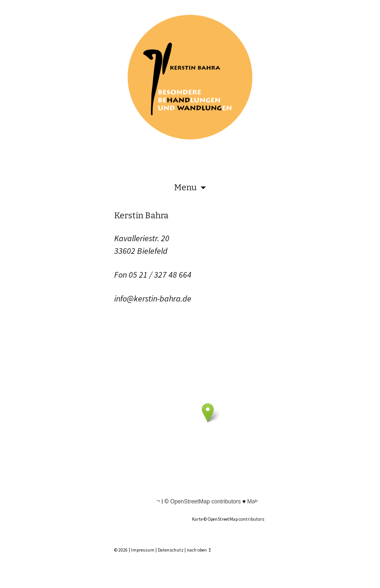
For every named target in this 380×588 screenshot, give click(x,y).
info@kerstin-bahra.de (153, 298)
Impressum (143, 550)
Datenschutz (171, 550)
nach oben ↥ (199, 550)
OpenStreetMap (223, 519)
